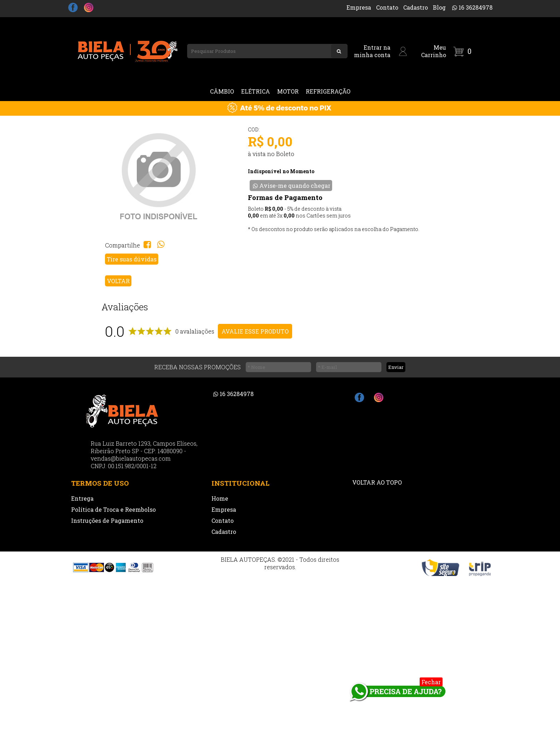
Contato (387, 7)
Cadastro (416, 7)
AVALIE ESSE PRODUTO (255, 331)
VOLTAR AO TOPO (377, 482)
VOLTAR (118, 281)
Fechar (431, 682)
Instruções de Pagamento (107, 520)
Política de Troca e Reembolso (113, 509)
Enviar (396, 367)
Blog (439, 7)
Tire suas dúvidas (132, 259)
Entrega (82, 498)
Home (220, 498)
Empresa (359, 7)
